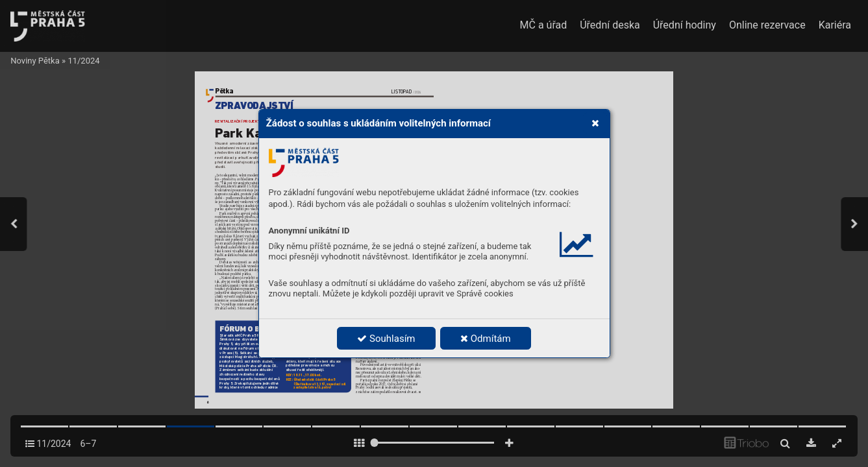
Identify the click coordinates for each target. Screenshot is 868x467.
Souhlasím (386, 339)
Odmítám (486, 339)
